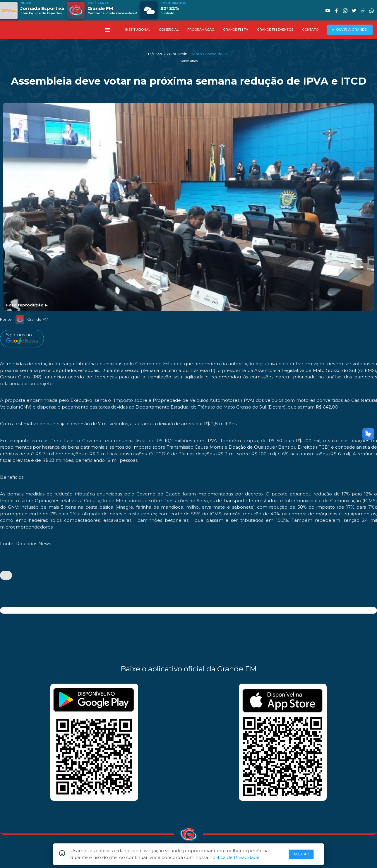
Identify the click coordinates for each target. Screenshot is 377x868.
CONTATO (310, 30)
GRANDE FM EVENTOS (275, 30)
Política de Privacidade (234, 857)
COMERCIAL (169, 30)
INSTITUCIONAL (138, 30)
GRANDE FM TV (236, 30)
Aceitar (301, 854)
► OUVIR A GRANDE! (350, 30)
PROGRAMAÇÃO (201, 30)
